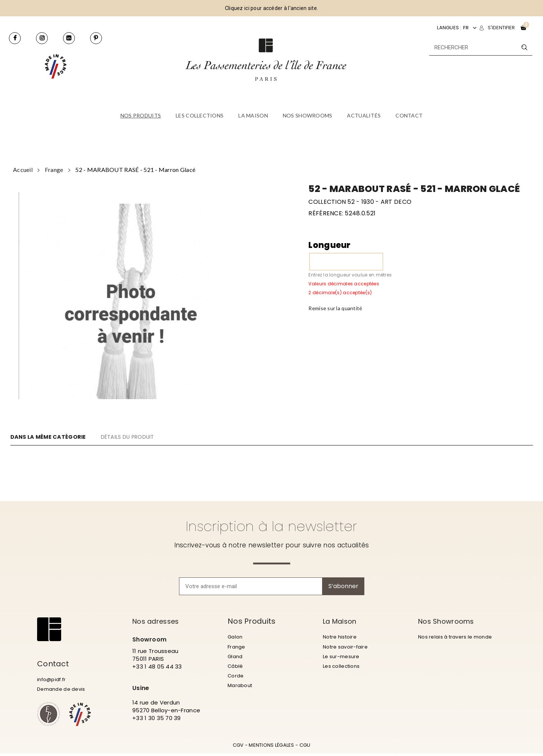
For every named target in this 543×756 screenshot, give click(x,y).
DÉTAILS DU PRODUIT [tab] (148, 437)
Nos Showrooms (449, 621)
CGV (238, 748)
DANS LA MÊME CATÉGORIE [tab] (52, 437)
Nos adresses (159, 621)
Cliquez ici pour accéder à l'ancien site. (271, 8)
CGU (305, 748)
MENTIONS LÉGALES (271, 748)
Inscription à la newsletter (271, 526)
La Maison (342, 621)
